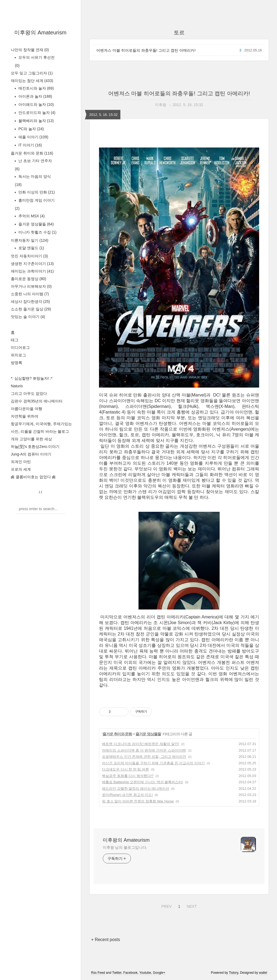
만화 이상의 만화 (36, 192)
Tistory (234, 973)
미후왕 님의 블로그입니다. (125, 847)
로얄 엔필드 (31, 248)
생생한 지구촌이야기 (32, 264)
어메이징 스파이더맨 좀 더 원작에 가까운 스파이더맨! (144, 750)
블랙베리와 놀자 (36, 121)
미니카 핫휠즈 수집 (37, 232)
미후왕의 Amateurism (40, 32)
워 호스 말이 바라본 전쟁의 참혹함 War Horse (138, 801)
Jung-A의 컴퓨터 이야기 (31, 454)
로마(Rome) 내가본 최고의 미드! (127, 795)
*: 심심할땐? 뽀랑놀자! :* (32, 378)
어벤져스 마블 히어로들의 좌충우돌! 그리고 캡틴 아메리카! (146, 50)
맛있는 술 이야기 (28, 317)
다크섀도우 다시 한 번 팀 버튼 (126, 769)
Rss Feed (98, 973)
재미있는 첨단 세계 (32, 81)
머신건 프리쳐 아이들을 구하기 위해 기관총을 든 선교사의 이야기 (153, 763)
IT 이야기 (30, 145)
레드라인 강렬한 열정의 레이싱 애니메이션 (136, 789)
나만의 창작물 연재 (30, 50)
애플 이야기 (33, 137)
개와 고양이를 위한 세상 (31, 439)
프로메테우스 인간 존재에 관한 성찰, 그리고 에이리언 (144, 757)
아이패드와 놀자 (36, 104)
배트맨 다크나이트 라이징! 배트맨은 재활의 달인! (141, 744)
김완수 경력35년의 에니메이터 (37, 401)
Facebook (131, 973)
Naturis (17, 386)
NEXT (191, 906)
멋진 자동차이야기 (29, 256)
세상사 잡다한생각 (30, 301)
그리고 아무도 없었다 (29, 394)
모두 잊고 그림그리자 (32, 73)
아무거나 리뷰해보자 (31, 286)
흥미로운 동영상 (29, 279)
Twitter (117, 973)
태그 (15, 340)
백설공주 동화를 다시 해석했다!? (128, 776)
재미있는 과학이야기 (32, 271)
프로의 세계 (21, 469)
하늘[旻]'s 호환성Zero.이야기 (35, 447)
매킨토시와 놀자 (36, 88)
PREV (166, 906)
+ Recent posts (106, 940)
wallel (263, 973)
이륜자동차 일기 (29, 240)
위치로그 (18, 355)
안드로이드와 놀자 (36, 113)
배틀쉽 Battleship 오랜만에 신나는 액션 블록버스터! (143, 782)
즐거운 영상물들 (36, 224)
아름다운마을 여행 (27, 409)
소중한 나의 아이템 (30, 294)
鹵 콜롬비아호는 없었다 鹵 (33, 477)
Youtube (145, 973)
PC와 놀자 (31, 129)
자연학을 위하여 (25, 416)
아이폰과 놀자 (35, 96)
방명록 (17, 363)
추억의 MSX (31, 216)
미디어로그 (20, 348)
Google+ (159, 973)
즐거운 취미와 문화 (32, 153)
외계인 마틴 (21, 462)
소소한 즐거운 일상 (31, 309)
